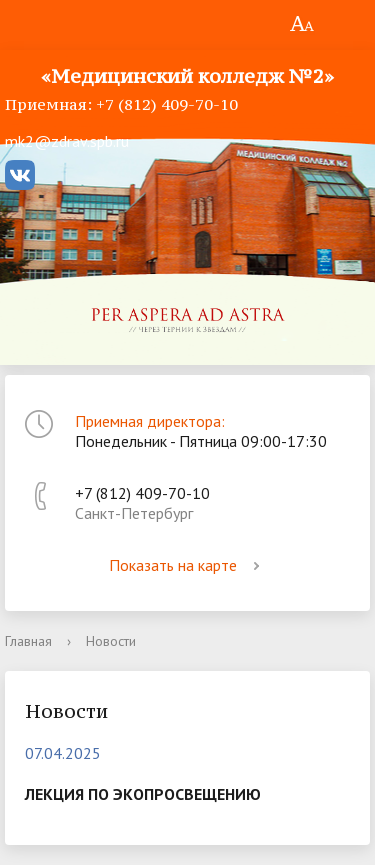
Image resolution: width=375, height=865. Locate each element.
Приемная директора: (150, 421)
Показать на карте (188, 565)
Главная (28, 641)
